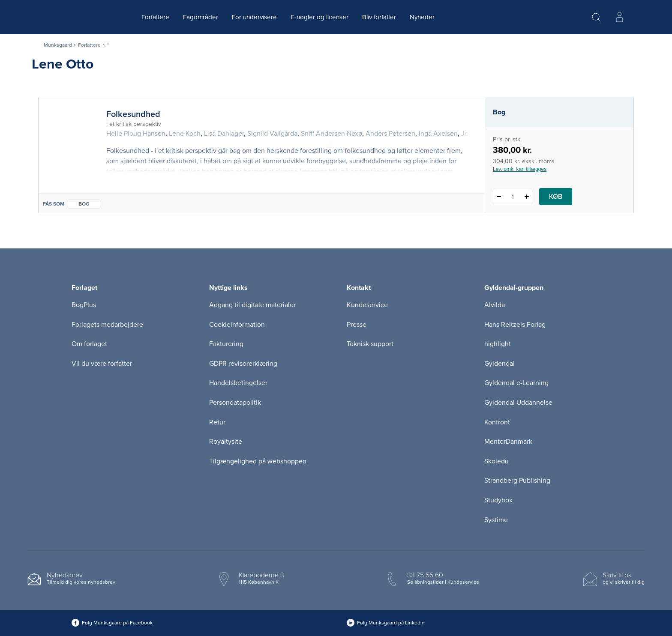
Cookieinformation (237, 325)
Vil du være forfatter (102, 364)
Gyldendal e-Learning (516, 383)
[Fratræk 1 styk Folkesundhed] (499, 197)
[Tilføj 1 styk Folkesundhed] (526, 197)
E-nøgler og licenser (319, 17)
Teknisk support (370, 344)
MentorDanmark (508, 442)
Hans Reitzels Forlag (515, 325)
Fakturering (226, 344)
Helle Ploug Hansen (136, 134)
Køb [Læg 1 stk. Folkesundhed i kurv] (556, 197)
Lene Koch (185, 134)
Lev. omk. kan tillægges (520, 169)
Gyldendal (499, 364)
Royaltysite (226, 442)
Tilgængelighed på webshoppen (258, 461)
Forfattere (155, 17)
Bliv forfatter (379, 17)
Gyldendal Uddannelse (518, 403)
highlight (498, 344)
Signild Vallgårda (272, 134)
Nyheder (422, 17)
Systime (496, 520)
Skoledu (496, 461)
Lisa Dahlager (224, 134)
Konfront (497, 422)
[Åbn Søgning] (596, 17)
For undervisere (254, 17)
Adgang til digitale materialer (252, 305)
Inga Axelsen (438, 134)
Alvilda (495, 305)
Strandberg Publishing (517, 481)
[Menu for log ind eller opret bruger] (619, 17)
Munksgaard (58, 45)
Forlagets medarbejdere (107, 325)
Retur (217, 422)
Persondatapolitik (235, 403)
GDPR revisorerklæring (243, 364)
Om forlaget (89, 344)
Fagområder (201, 17)
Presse (357, 325)
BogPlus (84, 305)
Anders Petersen (390, 134)
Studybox (498, 500)
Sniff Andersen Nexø (331, 134)
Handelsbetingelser (238, 383)
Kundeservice (367, 305)
